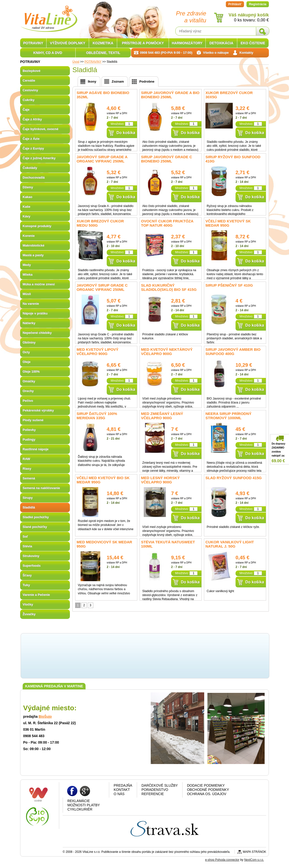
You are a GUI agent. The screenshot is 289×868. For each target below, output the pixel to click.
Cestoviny (30, 90)
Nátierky (29, 323)
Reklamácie (79, 801)
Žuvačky (29, 614)
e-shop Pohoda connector (222, 860)
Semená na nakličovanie (41, 488)
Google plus (85, 791)
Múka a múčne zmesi (39, 284)
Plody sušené (33, 420)
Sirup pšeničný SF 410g (229, 285)
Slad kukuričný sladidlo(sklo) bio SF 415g (169, 287)
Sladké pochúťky (36, 517)
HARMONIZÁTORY (187, 43)
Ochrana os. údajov (207, 794)
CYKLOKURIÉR (80, 809)
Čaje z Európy (33, 148)
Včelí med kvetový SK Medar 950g (228, 223)
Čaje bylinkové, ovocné (41, 129)
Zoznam (118, 81)
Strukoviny (31, 556)
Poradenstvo (155, 790)
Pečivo (28, 401)
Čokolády (30, 168)
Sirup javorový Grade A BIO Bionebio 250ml (170, 95)
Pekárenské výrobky (38, 410)
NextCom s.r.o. (254, 860)
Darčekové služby (160, 785)
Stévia (27, 546)
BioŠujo (45, 716)
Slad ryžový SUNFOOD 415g (234, 478)
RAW (26, 459)
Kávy (26, 216)
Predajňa (123, 785)
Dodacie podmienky (206, 785)
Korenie (29, 236)
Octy (26, 352)
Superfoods (32, 566)
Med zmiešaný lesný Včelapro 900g (162, 416)
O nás (119, 794)
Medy (27, 265)
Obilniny (29, 342)
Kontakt (122, 790)
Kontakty (246, 53)
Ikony (92, 81)
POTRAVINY (33, 43)
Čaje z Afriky (32, 119)
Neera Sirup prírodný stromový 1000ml (228, 416)
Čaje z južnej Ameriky (39, 158)
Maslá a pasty (33, 255)
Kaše (26, 207)
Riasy (27, 469)
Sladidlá (29, 507)
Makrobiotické (33, 245)
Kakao (27, 197)
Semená (29, 478)
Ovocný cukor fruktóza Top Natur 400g (167, 223)
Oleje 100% (31, 372)
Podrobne (147, 81)
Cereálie (29, 80)
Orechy (28, 391)
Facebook (72, 791)
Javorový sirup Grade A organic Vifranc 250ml (102, 159)
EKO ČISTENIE (253, 43)
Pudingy (29, 439)
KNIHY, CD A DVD (48, 53)
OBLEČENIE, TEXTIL (103, 53)
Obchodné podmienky (208, 790)
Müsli (27, 294)
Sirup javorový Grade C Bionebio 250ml (167, 159)
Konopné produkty (37, 226)
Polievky (29, 430)
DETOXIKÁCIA (221, 43)
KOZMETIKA (103, 43)
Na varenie (31, 304)
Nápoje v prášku (35, 313)
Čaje (26, 110)
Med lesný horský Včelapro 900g (160, 480)
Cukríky (29, 100)
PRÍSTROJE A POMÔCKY (143, 43)
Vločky (28, 604)
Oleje (27, 362)
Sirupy (28, 498)
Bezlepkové (32, 71)
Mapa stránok (254, 852)
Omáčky (29, 381)
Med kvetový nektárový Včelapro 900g (167, 352)
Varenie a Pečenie (36, 595)
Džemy (28, 187)
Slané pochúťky (35, 527)
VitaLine (49, 16)
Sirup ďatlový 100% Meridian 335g (97, 416)
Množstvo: (118, 124)
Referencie (153, 794)
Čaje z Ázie (31, 139)
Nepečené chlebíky (37, 333)
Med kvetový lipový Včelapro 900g (97, 352)
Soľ (25, 536)
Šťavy (27, 575)
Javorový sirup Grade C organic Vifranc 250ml (102, 287)
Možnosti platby (84, 805)
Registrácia (258, 4)
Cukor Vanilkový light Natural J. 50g (230, 544)
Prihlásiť (235, 4)
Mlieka (28, 275)
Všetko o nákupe (216, 53)
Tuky (26, 585)
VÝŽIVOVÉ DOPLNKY (68, 43)
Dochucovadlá (34, 178)
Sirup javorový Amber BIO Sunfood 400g (233, 352)
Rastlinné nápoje (36, 449)
